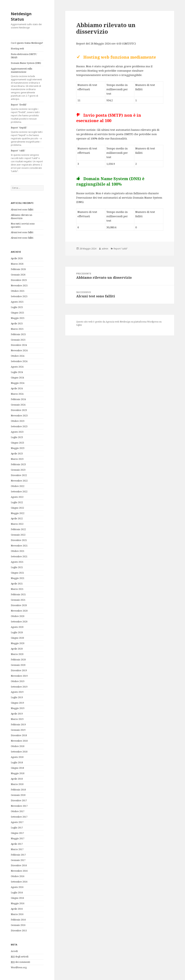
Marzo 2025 (17, 329)
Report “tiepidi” (27, 136)
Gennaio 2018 (18, 795)
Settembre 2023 (19, 426)
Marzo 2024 (17, 394)
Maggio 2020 (18, 643)
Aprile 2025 (17, 324)
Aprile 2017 (17, 844)
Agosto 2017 (17, 822)
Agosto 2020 (17, 627)
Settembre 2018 (19, 752)
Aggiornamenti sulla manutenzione (27, 84)
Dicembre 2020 (19, 605)
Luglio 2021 (17, 567)
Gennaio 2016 (18, 925)
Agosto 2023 (17, 432)
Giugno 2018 (17, 768)
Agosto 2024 (17, 367)
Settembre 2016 (19, 882)
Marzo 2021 (17, 589)
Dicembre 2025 (19, 280)
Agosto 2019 (17, 692)
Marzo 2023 (17, 459)
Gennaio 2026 (18, 275)
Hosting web (17, 49)
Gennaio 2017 (18, 860)
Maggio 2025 (18, 318)
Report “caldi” (27, 161)
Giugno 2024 (17, 378)
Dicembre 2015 (19, 931)
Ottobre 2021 (18, 551)
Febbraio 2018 (18, 790)
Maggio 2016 (18, 903)
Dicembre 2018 (19, 735)
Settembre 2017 (19, 817)
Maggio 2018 (18, 773)
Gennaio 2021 (18, 600)
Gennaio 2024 (18, 405)
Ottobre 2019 (18, 681)
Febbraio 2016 (18, 920)
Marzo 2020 (17, 654)
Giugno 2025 (17, 313)
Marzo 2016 (17, 914)
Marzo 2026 (17, 264)
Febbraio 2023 (18, 464)
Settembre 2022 (19, 492)
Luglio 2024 (17, 372)
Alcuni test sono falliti (22, 210)
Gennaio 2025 (18, 340)
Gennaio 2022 (18, 535)
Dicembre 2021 (19, 540)
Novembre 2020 (19, 611)
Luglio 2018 (17, 762)
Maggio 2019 (18, 708)
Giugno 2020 (17, 638)
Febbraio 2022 (18, 529)
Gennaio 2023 (18, 470)
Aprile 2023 (17, 454)
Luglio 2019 (17, 697)
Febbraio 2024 (18, 399)
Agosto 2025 (17, 302)
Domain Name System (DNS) (26, 63)
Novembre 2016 (19, 871)
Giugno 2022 (17, 508)
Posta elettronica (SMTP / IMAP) (24, 56)
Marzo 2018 (17, 784)
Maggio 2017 (18, 838)
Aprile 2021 (17, 584)
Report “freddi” (27, 113)
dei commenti (20, 962)
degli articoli (20, 957)
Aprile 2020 (17, 649)
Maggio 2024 (18, 383)
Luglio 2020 (17, 632)
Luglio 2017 (17, 828)
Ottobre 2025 (18, 291)
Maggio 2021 (18, 578)
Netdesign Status (21, 16)
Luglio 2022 (17, 502)
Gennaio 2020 (18, 665)
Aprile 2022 (17, 518)
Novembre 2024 (19, 350)
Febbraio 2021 (18, 594)
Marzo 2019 (17, 719)
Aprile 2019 (17, 714)
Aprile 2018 (17, 779)
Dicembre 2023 (19, 410)
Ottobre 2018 (18, 746)
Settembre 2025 (19, 296)
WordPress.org (19, 967)
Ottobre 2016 (18, 876)
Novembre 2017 (19, 806)
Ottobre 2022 (18, 486)
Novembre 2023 (19, 416)
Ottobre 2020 (18, 616)
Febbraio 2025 (18, 334)
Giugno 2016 (17, 898)
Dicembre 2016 (19, 865)
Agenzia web (112, 322)
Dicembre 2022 (19, 475)
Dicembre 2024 (19, 345)
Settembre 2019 (19, 687)
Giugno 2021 (17, 573)
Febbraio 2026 (18, 269)
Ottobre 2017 (18, 811)
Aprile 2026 (17, 258)
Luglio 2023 (17, 437)
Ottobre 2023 (18, 421)
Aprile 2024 (17, 388)
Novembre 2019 (19, 676)
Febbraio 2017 (18, 855)
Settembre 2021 (19, 556)
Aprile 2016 (17, 909)
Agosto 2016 (17, 887)
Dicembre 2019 (19, 670)
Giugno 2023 (17, 443)
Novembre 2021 (19, 546)
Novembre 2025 (19, 286)
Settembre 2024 (19, 361)
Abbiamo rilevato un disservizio (21, 217)
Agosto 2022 (17, 497)
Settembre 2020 (19, 622)
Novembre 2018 (19, 741)
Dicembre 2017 (19, 800)
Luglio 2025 (17, 307)
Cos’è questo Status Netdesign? (27, 43)
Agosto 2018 (17, 757)
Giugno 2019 (17, 703)
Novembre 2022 (19, 481)
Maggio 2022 (18, 513)
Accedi (14, 951)
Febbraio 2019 (18, 725)
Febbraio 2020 (18, 660)
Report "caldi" (121, 249)
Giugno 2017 (17, 833)
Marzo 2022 (17, 524)
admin (105, 249)
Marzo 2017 (17, 849)
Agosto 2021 (17, 562)
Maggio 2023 (18, 448)
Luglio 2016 (17, 893)
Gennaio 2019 (18, 730)
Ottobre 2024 (18, 356)
